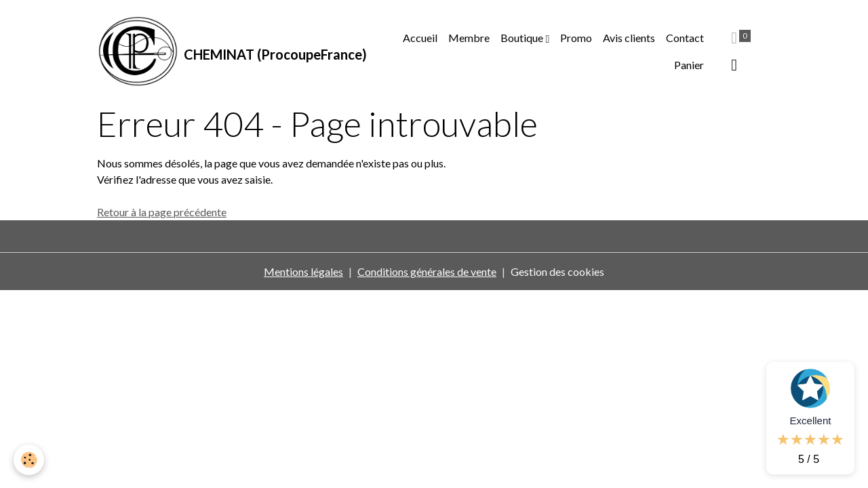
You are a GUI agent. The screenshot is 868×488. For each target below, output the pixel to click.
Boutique (523, 38)
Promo (576, 38)
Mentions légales (303, 271)
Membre (469, 38)
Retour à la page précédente (162, 212)
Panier (689, 65)
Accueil (420, 38)
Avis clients (629, 38)
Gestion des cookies (557, 271)
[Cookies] (29, 460)
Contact (685, 38)
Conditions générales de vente (427, 271)
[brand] (228, 52)
